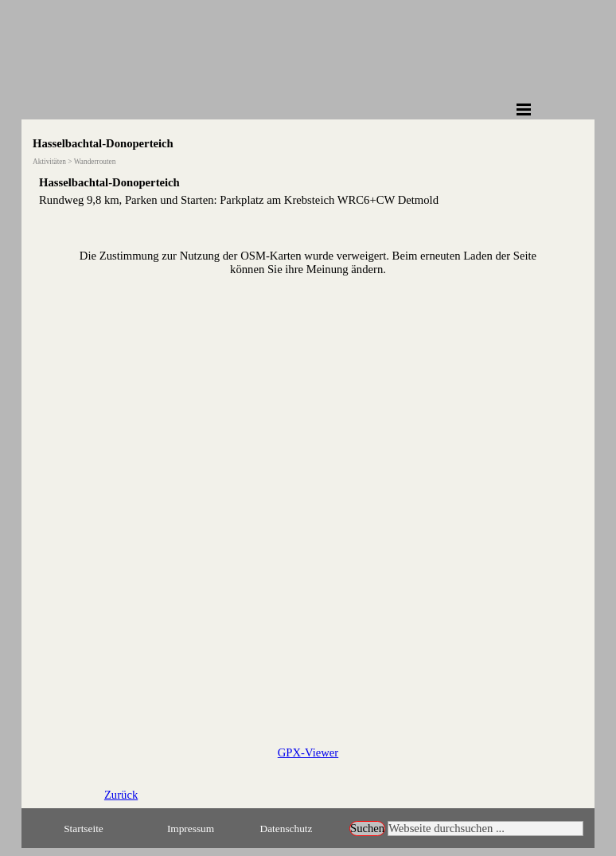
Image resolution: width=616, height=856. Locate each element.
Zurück (121, 795)
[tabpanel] (308, 191)
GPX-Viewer (308, 752)
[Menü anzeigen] (524, 109)
